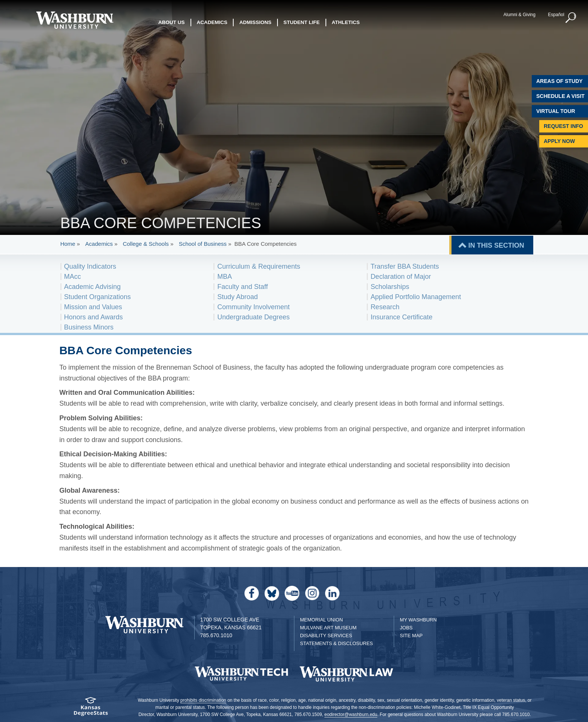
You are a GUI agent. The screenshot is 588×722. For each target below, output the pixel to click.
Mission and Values (93, 307)
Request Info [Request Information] (563, 126)
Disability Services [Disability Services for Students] (326, 636)
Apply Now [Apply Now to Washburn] (559, 141)
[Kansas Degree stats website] (91, 709)
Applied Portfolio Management (416, 297)
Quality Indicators (90, 266)
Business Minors (89, 327)
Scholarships (390, 287)
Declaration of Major (401, 277)
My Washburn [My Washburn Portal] (418, 620)
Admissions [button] (255, 22)
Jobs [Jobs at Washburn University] (406, 628)
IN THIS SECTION (496, 245)
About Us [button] (172, 22)
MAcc (73, 277)
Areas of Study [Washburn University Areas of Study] (559, 81)
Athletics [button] (346, 22)
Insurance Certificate (401, 317)
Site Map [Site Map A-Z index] (411, 636)
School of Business (203, 244)
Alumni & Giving (520, 15)
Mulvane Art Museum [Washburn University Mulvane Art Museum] (328, 628)
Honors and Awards (94, 317)
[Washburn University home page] (74, 20)
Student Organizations (97, 297)
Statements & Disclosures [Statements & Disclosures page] (337, 643)
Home (68, 244)
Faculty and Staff (242, 287)
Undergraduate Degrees (253, 317)
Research (385, 307)
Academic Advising (92, 287)
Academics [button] (212, 22)
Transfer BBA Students (405, 266)
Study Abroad (237, 297)
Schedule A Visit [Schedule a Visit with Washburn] (560, 96)
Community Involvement (253, 307)
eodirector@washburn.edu (351, 714)
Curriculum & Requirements (259, 266)
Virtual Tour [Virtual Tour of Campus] (556, 111)
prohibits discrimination (203, 700)
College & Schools (146, 244)
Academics (99, 244)
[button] (571, 18)
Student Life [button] (302, 22)
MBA (224, 277)
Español (556, 15)
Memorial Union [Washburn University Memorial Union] (321, 620)
